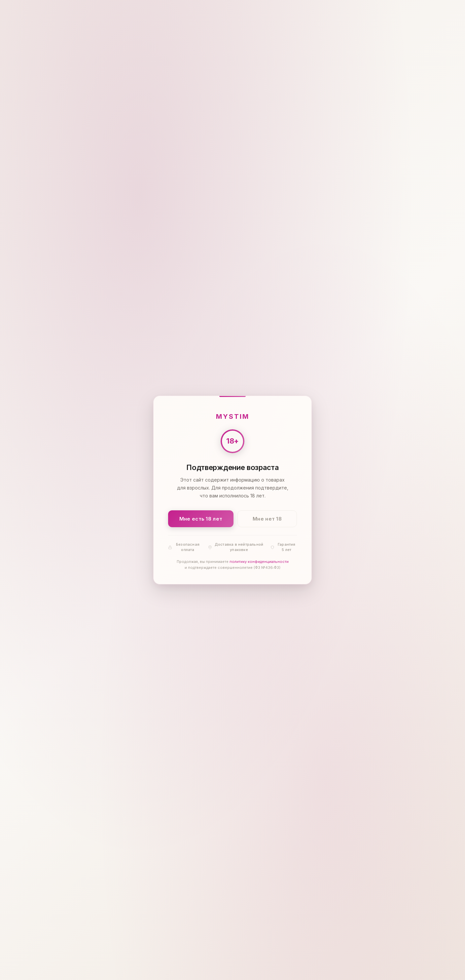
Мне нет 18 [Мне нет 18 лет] (267, 519)
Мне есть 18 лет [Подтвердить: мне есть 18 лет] (201, 519)
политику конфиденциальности (259, 562)
